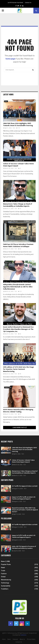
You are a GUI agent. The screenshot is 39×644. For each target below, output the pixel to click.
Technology (8, 142)
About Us (22, 639)
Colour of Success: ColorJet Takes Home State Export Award (18, 165)
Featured (15, 639)
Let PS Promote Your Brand (15, 3)
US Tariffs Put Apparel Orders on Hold (25, 486)
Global (3, 577)
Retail (3, 568)
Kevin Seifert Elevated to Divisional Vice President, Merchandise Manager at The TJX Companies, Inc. (18, 329)
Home (4, 639)
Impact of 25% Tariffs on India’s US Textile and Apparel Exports (24, 498)
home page (10, 59)
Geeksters (23, 635)
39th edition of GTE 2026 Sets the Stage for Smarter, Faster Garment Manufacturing (19, 369)
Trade (3, 571)
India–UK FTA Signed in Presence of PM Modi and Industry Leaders (24, 547)
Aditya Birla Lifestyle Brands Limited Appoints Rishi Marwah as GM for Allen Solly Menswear (18, 287)
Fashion (4, 574)
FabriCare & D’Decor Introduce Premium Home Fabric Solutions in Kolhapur (18, 245)
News (6, 101)
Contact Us (28, 3)
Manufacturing (6, 580)
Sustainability (6, 586)
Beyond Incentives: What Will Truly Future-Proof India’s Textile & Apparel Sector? (25, 510)
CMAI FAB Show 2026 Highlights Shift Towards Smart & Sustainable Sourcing (18, 125)
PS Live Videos (31, 639)
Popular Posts (8, 182)
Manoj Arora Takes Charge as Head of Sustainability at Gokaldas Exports (18, 205)
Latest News (8, 94)
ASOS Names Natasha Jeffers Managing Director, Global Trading (18, 411)
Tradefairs (5, 589)
